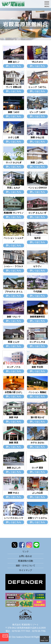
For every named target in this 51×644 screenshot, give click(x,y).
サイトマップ (25, 570)
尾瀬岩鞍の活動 (25, 561)
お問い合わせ (25, 556)
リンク (25, 551)
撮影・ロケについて (25, 566)
